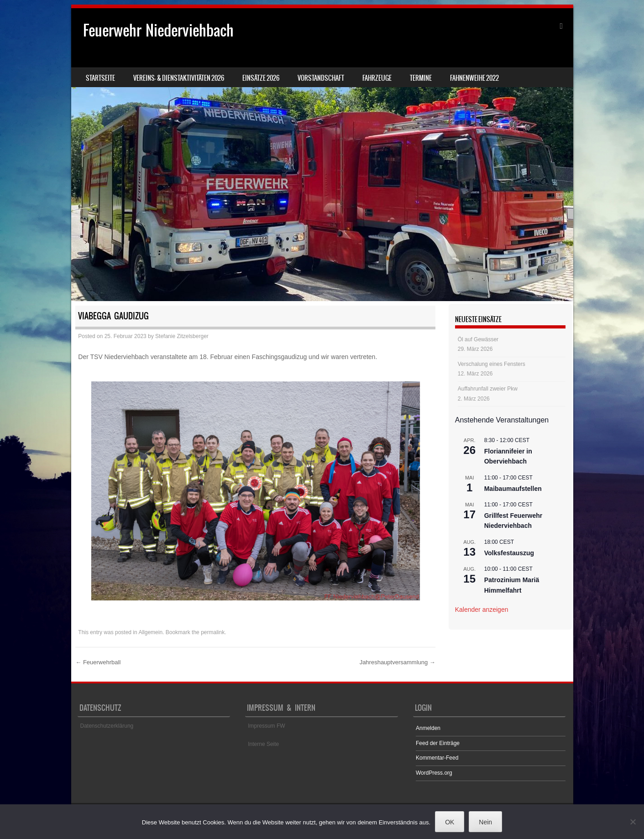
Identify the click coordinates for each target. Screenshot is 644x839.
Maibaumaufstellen (513, 489)
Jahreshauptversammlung (398, 662)
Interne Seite (263, 744)
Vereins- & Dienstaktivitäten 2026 (179, 78)
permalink (213, 632)
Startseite (100, 78)
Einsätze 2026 (261, 78)
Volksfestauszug (509, 553)
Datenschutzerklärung (107, 726)
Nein (485, 822)
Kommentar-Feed (437, 758)
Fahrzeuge (377, 78)
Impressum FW (266, 726)
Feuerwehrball (98, 662)
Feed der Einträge (438, 743)
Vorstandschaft (321, 78)
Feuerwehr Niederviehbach (158, 30)
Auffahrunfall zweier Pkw (488, 389)
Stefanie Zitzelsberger (182, 336)
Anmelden (428, 728)
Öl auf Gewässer (478, 339)
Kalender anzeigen (482, 610)
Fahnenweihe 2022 (474, 78)
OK (450, 822)
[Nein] (633, 822)
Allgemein (150, 632)
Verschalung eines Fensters (492, 364)
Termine (421, 78)
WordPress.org (434, 773)
